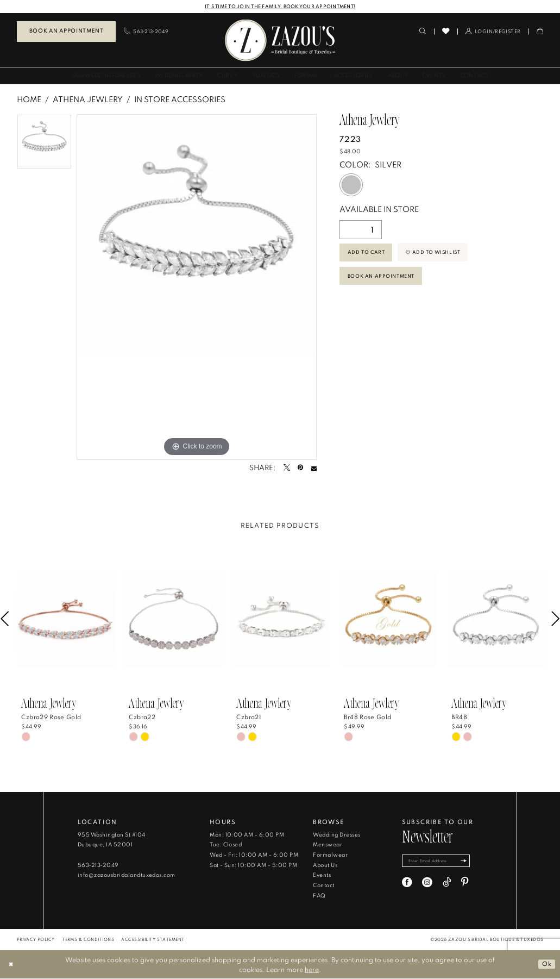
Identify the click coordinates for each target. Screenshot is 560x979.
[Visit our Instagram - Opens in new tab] (427, 885)
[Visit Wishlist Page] (446, 32)
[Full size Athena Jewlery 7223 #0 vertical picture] (197, 288)
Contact (323, 886)
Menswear (328, 845)
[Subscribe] (474, 862)
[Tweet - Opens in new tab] (287, 469)
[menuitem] (67, 32)
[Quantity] (361, 230)
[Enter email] (442, 862)
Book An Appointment (386, 282)
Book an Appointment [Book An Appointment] (67, 31)
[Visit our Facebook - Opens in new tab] (407, 885)
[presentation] (66, 620)
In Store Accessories (180, 100)
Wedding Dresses (336, 835)
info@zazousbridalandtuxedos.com (127, 875)
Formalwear (330, 855)
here (312, 970)
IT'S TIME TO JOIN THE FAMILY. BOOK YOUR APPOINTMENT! (280, 6)
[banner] (280, 40)
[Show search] (423, 32)
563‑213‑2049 (98, 866)
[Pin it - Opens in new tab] (300, 469)
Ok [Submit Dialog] (546, 964)
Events (322, 875)
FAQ (319, 896)
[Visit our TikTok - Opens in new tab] (447, 885)
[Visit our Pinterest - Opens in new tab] (465, 885)
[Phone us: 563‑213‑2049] (146, 32)
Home (29, 100)
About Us (325, 866)
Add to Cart (369, 255)
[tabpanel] (44, 145)
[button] (493, 32)
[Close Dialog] (12, 965)
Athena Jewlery (88, 100)
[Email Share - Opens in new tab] (314, 469)
